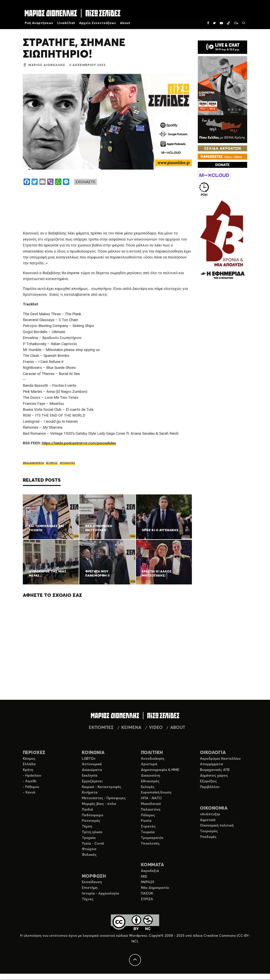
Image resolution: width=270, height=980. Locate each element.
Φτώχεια (89, 849)
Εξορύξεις (208, 781)
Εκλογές (148, 787)
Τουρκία (148, 832)
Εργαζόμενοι (92, 781)
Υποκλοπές (150, 844)
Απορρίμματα (211, 764)
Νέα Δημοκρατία (155, 888)
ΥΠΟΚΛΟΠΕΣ (68, 463)
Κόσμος (29, 759)
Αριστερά (149, 764)
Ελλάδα (29, 764)
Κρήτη (28, 770)
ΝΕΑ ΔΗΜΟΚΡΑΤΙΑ (34, 463)
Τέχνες (88, 899)
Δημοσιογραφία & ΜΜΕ (160, 770)
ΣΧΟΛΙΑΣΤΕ (85, 182)
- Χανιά (29, 793)
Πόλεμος (148, 815)
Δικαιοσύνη (150, 776)
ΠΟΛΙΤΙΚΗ (152, 753)
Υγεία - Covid (93, 844)
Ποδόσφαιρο (93, 815)
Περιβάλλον (210, 787)
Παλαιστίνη (151, 810)
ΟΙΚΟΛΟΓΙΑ (213, 753)
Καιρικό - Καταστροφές (102, 787)
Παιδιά (87, 810)
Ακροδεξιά (150, 871)
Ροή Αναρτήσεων (39, 23)
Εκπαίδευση (92, 882)
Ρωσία (146, 821)
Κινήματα (90, 793)
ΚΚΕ (144, 877)
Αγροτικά (208, 820)
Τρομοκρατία (152, 838)
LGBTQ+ (89, 759)
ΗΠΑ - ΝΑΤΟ (151, 798)
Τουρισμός (209, 831)
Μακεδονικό (151, 804)
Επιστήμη (90, 888)
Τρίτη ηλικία (92, 832)
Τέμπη (87, 827)
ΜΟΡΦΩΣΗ (94, 876)
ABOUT (178, 728)
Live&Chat (66, 23)
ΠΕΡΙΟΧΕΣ (34, 753)
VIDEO (156, 728)
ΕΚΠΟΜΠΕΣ (101, 728)
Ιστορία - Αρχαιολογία (100, 894)
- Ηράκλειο (32, 776)
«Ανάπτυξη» (210, 814)
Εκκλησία (90, 776)
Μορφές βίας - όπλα (99, 804)
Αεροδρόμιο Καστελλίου (220, 759)
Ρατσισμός (91, 821)
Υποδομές (208, 837)
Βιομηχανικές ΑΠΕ (215, 770)
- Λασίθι (30, 781)
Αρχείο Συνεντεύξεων (98, 23)
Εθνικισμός (150, 781)
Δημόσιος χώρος (214, 776)
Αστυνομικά (92, 764)
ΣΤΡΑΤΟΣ (52, 463)
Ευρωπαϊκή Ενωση (156, 793)
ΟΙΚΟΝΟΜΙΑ (214, 808)
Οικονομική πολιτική (217, 826)
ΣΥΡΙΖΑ (147, 899)
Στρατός (148, 827)
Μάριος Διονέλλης (47, 65)
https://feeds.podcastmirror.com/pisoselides (79, 443)
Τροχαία (89, 838)
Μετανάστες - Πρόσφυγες (104, 798)
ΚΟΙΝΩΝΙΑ (93, 753)
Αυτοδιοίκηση (153, 759)
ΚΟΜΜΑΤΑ (152, 865)
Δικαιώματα (92, 770)
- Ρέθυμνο (31, 787)
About (125, 23)
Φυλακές (89, 855)
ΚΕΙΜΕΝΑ (131, 728)
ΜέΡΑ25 (147, 882)
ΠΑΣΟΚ (147, 894)
